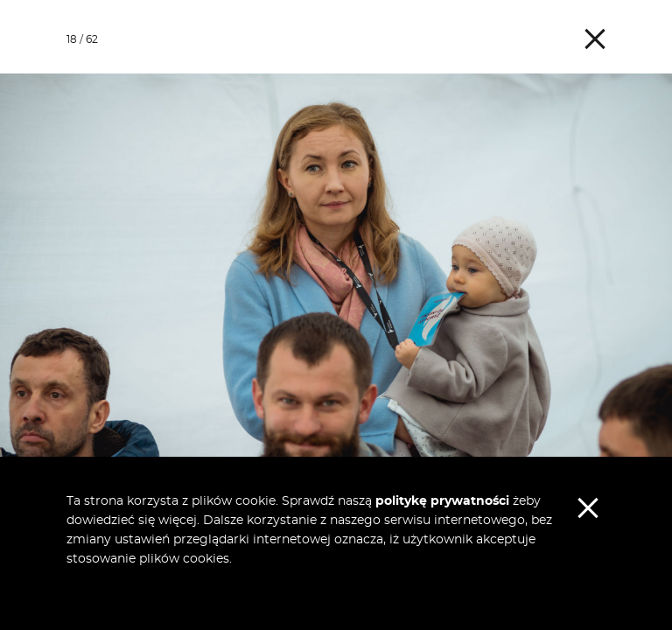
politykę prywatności (442, 501)
